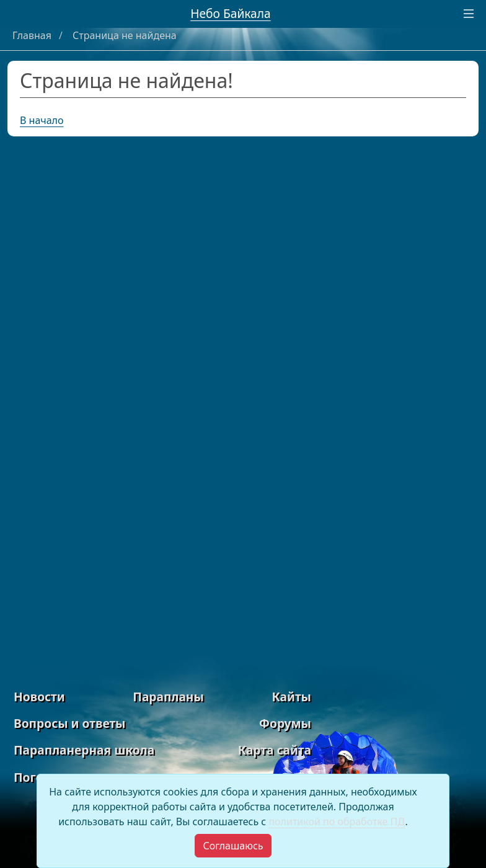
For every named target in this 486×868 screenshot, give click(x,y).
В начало (42, 120)
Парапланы (168, 697)
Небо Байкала (230, 13)
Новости (39, 697)
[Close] (233, 846)
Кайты (291, 697)
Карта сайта (275, 750)
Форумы (285, 723)
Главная (33, 35)
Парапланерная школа (84, 750)
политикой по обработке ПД (337, 821)
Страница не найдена (125, 35)
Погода (36, 777)
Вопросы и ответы (69, 723)
